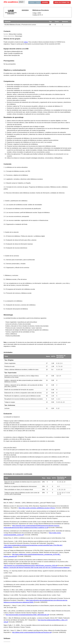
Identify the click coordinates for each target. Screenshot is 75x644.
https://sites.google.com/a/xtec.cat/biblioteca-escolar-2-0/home (37, 508)
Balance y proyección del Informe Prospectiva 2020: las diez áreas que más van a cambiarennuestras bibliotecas (37, 568)
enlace (26, 42)
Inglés (38, 2)
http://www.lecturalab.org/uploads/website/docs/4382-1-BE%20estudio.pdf (27, 615)
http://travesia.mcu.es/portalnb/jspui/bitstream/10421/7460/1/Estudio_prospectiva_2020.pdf (31, 566)
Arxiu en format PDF (62, 2)
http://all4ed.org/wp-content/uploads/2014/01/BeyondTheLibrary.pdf (32, 632)
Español (45, 2)
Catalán (32, 2)
